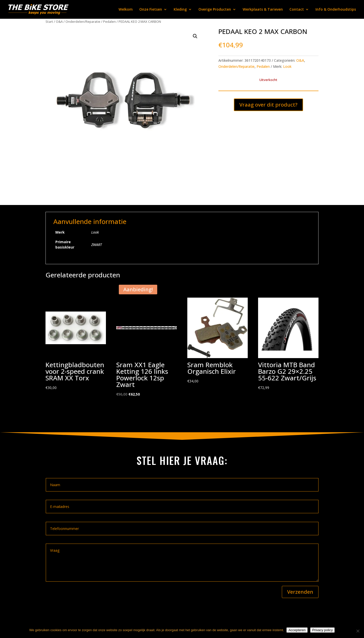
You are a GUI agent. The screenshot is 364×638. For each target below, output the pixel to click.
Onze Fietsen (151, 10)
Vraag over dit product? (268, 105)
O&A (59, 22)
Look (287, 66)
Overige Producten (215, 10)
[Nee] (358, 631)
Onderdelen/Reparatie (83, 22)
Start (49, 22)
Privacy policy (322, 630)
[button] (195, 36)
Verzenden (300, 592)
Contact (297, 10)
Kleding (180, 10)
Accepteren (297, 630)
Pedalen (109, 22)
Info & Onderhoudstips (336, 10)
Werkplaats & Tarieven (263, 10)
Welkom (126, 10)
